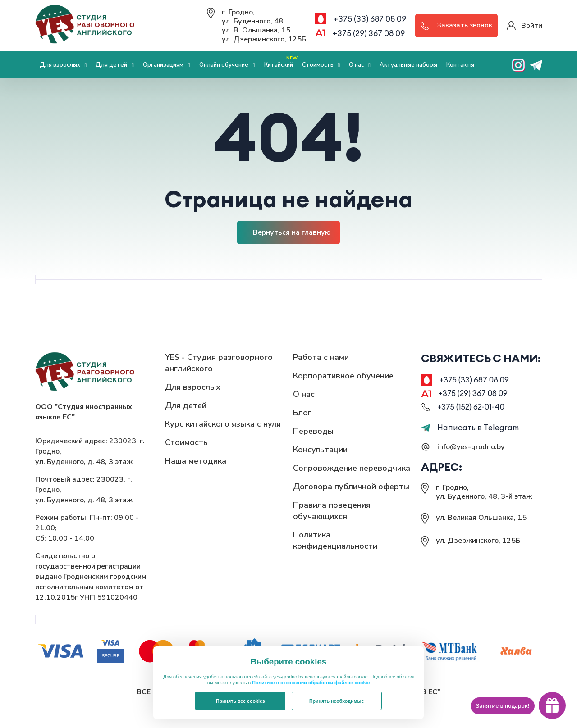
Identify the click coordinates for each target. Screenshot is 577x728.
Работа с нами (321, 357)
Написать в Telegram (470, 430)
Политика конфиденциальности (335, 540)
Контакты (460, 65)
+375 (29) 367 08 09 (369, 33)
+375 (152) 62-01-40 (473, 409)
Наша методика (196, 461)
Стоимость (321, 65)
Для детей (115, 65)
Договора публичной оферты (351, 487)
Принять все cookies (240, 701)
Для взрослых (63, 65)
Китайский (281, 61)
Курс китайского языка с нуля (223, 424)
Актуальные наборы (408, 65)
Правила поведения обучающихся (332, 511)
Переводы (313, 431)
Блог (302, 413)
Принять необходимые (337, 701)
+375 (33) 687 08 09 (370, 19)
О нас (360, 65)
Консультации (320, 450)
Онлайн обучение (227, 65)
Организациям (167, 65)
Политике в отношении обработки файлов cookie (311, 682)
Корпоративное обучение (343, 376)
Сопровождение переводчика (352, 468)
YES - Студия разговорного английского (219, 363)
